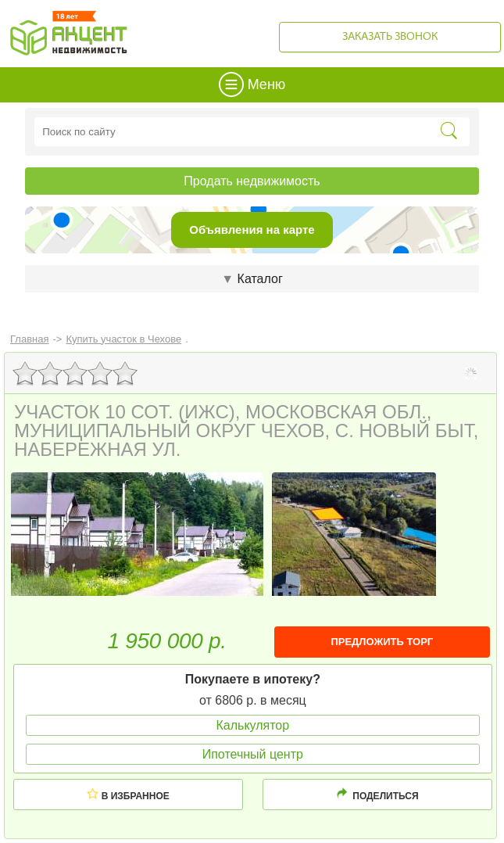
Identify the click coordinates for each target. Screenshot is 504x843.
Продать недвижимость (252, 181)
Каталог (252, 279)
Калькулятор (252, 725)
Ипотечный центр (253, 754)
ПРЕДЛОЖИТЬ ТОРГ (382, 642)
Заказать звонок (390, 37)
